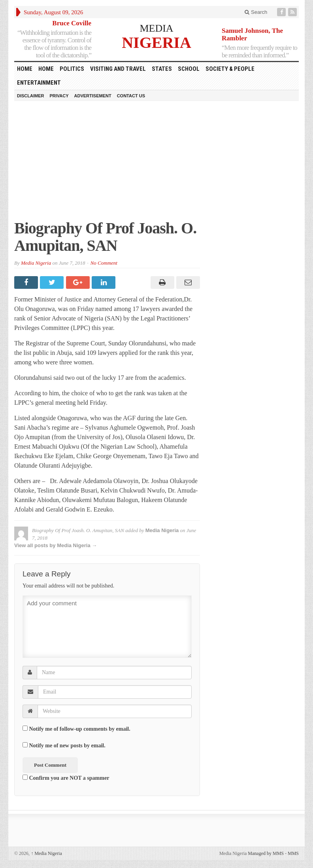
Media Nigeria (36, 263)
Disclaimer (30, 96)
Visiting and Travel (118, 69)
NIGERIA (156, 42)
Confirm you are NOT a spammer (66, 778)
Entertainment (39, 83)
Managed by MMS (266, 853)
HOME (25, 69)
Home (46, 69)
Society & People (230, 69)
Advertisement (93, 96)
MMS (293, 853)
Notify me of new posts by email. (67, 746)
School (189, 69)
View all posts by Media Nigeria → (56, 545)
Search (256, 12)
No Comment (104, 263)
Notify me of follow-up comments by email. (80, 729)
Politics (72, 69)
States (162, 69)
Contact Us (131, 96)
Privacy (59, 96)
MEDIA (156, 28)
